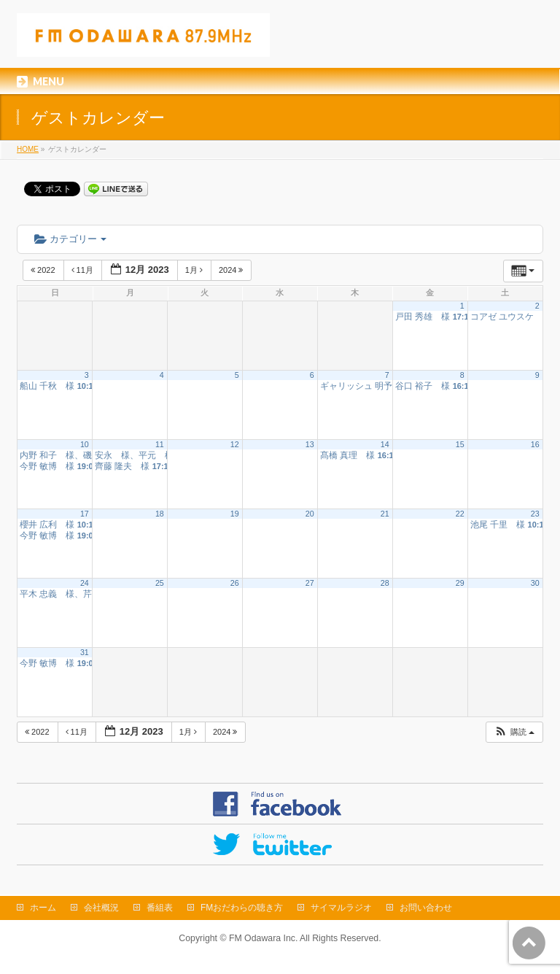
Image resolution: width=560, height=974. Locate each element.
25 (160, 583)
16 (535, 444)
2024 (232, 270)
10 (85, 444)
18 (160, 514)
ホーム (43, 908)
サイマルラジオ (341, 908)
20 (310, 514)
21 (385, 514)
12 (235, 444)
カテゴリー (70, 239)
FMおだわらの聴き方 (242, 908)
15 (460, 444)
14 (385, 444)
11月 (83, 270)
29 (460, 583)
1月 (195, 270)
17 (85, 514)
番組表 (160, 908)
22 (460, 514)
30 (535, 583)
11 (160, 444)
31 (85, 652)
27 (310, 583)
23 (535, 514)
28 (385, 583)
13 (310, 444)
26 (235, 583)
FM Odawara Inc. (263, 938)
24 (85, 583)
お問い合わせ (426, 908)
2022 (44, 270)
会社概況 (101, 908)
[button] (514, 732)
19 (235, 514)
